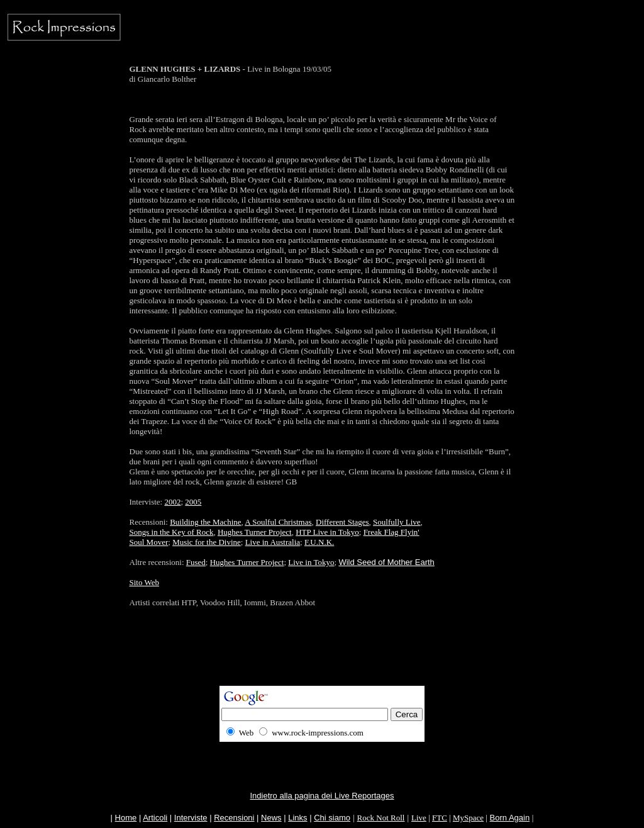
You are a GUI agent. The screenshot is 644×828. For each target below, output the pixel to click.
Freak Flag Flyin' (391, 532)
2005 (193, 502)
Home (126, 818)
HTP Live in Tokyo (327, 532)
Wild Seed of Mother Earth (386, 562)
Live (419, 818)
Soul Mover (149, 542)
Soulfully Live (397, 522)
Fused (196, 562)
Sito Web (144, 582)
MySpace (468, 818)
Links (297, 818)
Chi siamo (332, 818)
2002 (172, 502)
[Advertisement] (322, 657)
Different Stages (342, 522)
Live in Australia (273, 542)
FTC (440, 818)
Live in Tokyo (311, 562)
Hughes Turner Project (255, 532)
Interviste (191, 818)
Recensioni (234, 818)
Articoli (155, 818)
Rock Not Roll (381, 818)
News (271, 818)
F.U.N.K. (319, 542)
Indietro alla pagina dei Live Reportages (322, 796)
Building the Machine (205, 522)
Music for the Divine (207, 542)
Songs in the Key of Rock (172, 532)
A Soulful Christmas (278, 522)
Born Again (510, 818)
